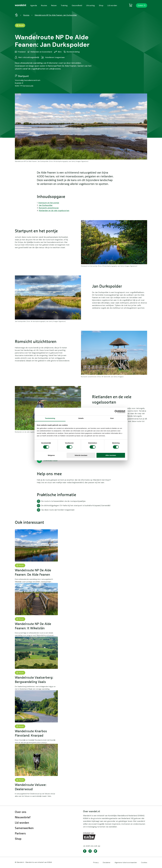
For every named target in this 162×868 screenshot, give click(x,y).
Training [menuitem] (64, 5)
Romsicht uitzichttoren (49, 208)
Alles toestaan (111, 455)
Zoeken (140, 5)
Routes (26, 15)
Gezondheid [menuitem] (77, 5)
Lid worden (22, 823)
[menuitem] (21, 5)
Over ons (21, 812)
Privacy (96, 862)
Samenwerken (24, 828)
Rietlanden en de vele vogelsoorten (54, 211)
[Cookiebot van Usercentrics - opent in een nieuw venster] (116, 412)
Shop (18, 839)
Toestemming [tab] (50, 418)
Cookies (144, 862)
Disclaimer (107, 862)
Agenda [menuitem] (34, 5)
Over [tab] (112, 418)
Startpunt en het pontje (49, 203)
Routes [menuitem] (44, 5)
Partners (20, 834)
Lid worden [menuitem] (112, 5)
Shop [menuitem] (101, 5)
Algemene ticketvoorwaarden (126, 862)
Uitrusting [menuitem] (90, 5)
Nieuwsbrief (23, 817)
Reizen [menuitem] (54, 5)
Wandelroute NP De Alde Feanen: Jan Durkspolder (56, 15)
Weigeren (51, 455)
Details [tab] (81, 418)
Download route (50, 461)
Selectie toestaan (81, 455)
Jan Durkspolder (46, 205)
